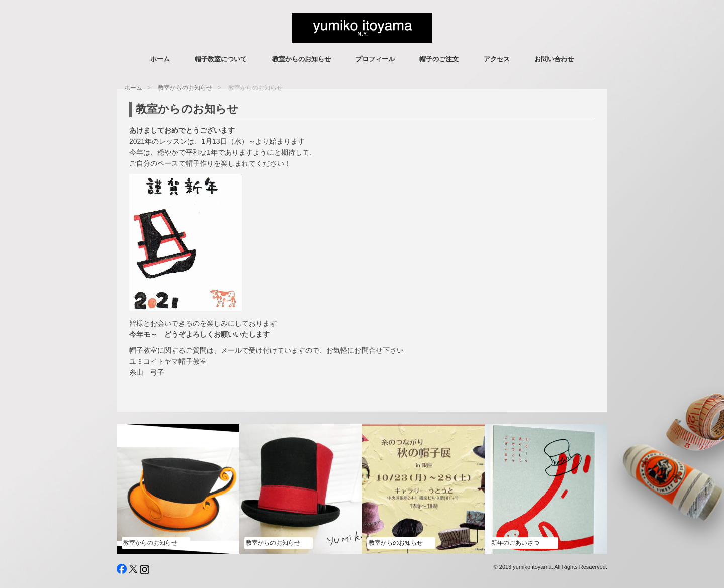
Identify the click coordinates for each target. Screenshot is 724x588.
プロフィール (375, 59)
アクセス (497, 59)
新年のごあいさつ (515, 543)
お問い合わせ (554, 59)
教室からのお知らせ (301, 59)
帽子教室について (221, 59)
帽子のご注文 (439, 59)
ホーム (160, 59)
